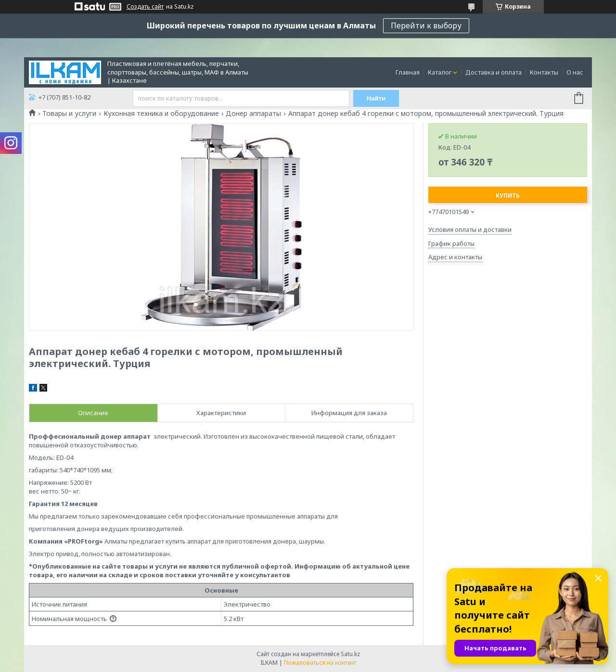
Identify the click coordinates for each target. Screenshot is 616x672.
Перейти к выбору (426, 25)
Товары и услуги (69, 114)
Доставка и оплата (494, 72)
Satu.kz (350, 654)
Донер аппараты (253, 114)
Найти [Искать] (377, 98)
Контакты (544, 72)
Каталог (440, 72)
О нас (575, 72)
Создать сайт (145, 7)
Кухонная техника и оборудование (161, 114)
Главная (408, 72)
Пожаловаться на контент (320, 663)
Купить (508, 196)
